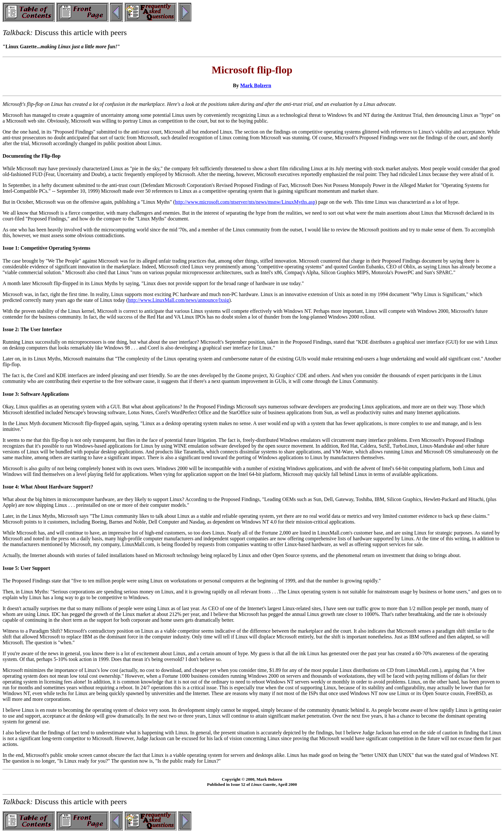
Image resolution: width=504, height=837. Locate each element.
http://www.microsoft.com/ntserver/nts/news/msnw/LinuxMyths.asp (245, 202)
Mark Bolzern (256, 85)
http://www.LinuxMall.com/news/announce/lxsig (178, 300)
